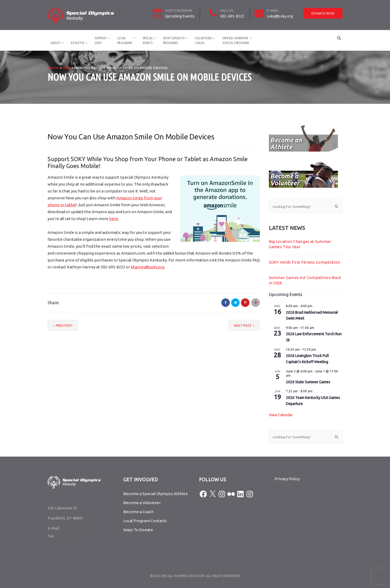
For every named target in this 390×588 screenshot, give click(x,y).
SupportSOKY (101, 40)
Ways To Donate (138, 530)
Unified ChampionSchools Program (236, 40)
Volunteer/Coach (204, 40)
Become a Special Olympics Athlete (156, 494)
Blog (67, 68)
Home (53, 68)
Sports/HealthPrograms (174, 40)
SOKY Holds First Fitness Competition (305, 262)
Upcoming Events (180, 16)
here (114, 219)
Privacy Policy (287, 479)
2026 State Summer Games (308, 382)
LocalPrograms (125, 40)
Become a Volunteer (142, 503)
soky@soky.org (280, 16)
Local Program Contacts (145, 521)
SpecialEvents (148, 40)
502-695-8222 (232, 16)
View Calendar (281, 415)
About (56, 43)
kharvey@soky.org (147, 267)
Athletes (78, 43)
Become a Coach (138, 512)
